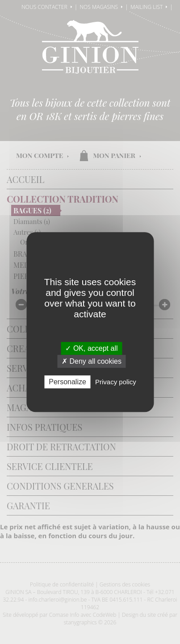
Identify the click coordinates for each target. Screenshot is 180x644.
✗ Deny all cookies (92, 361)
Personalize (67, 382)
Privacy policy (116, 382)
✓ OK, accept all (91, 348)
